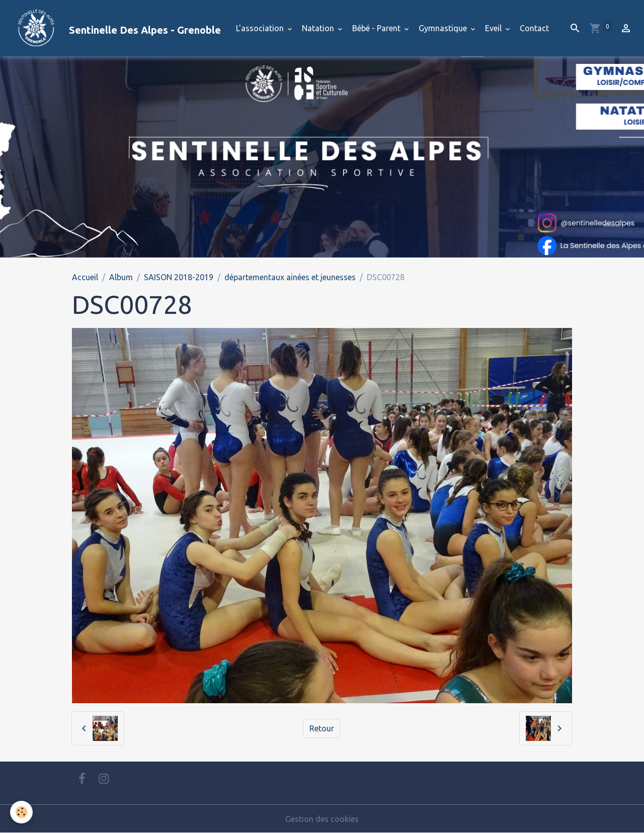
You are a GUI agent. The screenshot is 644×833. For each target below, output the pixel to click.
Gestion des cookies (322, 819)
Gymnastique (444, 28)
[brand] (114, 28)
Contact (534, 28)
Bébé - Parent (377, 28)
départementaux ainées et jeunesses (290, 277)
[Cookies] (21, 812)
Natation (319, 28)
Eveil (494, 28)
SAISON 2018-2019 (179, 277)
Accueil (85, 277)
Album (121, 277)
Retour (322, 728)
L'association (261, 28)
